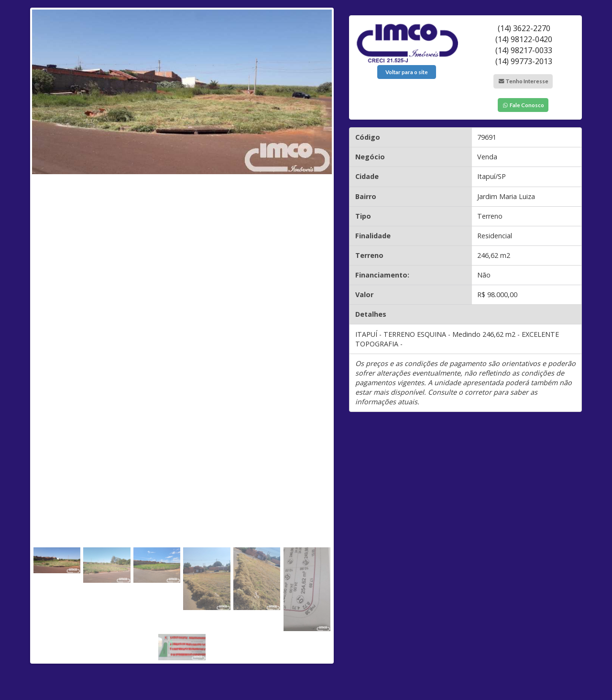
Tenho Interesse (523, 81)
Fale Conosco (523, 105)
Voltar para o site (407, 72)
